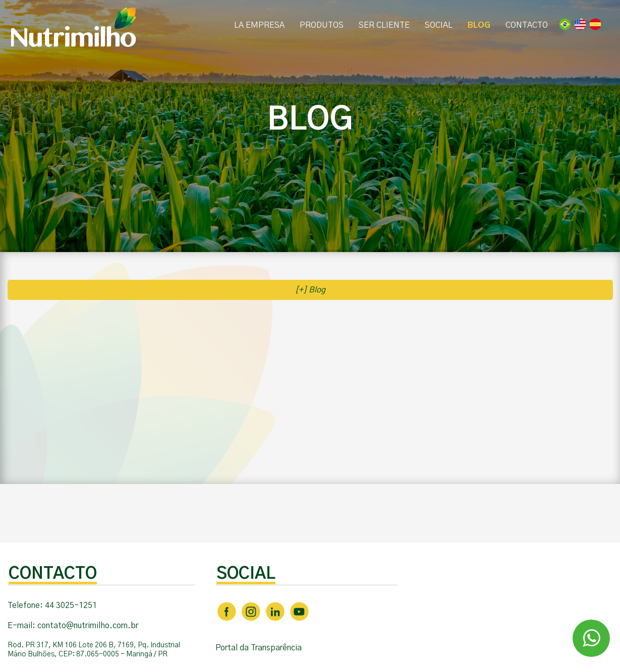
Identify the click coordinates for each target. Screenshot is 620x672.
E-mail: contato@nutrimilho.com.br (73, 626)
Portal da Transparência (259, 648)
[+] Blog (310, 290)
